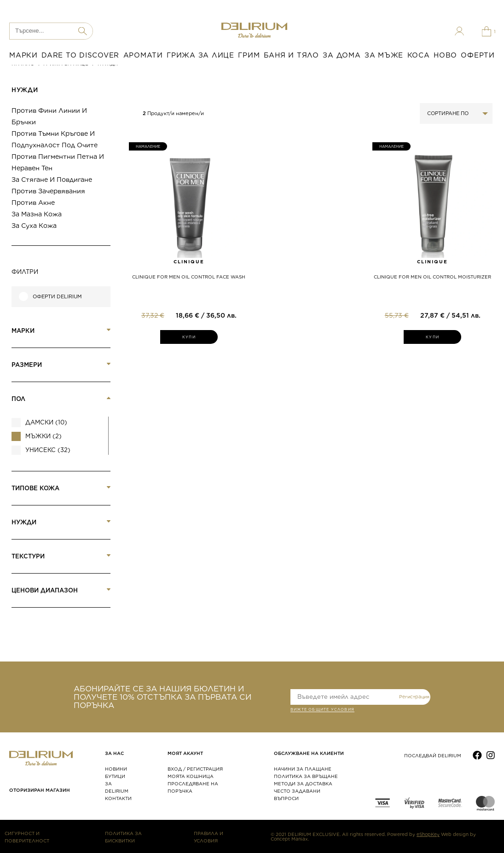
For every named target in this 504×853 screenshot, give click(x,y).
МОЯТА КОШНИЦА (191, 776)
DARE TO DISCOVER (80, 55)
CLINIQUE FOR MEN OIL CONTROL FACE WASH (189, 277)
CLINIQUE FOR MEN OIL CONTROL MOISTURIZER (432, 277)
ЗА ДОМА (342, 55)
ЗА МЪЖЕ (384, 55)
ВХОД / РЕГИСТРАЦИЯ (195, 769)
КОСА (419, 55)
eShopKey (428, 834)
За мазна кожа (37, 214)
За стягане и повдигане (52, 180)
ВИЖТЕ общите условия (322, 710)
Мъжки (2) (43, 436)
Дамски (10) (46, 422)
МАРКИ (23, 55)
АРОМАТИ (143, 55)
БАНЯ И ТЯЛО (291, 55)
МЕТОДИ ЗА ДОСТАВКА (303, 783)
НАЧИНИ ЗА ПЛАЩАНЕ (303, 769)
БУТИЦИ (115, 776)
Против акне (33, 203)
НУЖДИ (25, 90)
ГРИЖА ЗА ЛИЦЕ (200, 55)
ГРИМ (249, 55)
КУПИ (189, 337)
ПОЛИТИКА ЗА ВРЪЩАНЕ (306, 776)
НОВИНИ (116, 769)
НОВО (445, 55)
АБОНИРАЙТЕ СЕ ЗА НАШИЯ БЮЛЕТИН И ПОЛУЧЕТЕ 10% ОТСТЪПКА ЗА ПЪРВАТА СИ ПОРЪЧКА (162, 697)
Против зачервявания (48, 191)
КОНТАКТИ (118, 798)
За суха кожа (34, 226)
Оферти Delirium (57, 297)
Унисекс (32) (48, 450)
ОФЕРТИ (478, 55)
